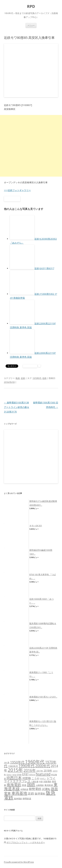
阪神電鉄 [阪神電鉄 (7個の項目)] (18, 799)
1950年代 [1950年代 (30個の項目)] (17, 762)
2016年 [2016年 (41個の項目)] (30, 770)
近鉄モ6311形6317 (44, 268)
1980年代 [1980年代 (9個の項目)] (13, 766)
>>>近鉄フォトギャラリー (17, 190)
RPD (31, 6)
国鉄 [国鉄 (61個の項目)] (31, 784)
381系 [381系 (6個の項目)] (7, 763)
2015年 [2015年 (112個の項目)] (15, 770)
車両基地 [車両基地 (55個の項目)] (19, 793)
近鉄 (23, 378)
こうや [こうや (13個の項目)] (35, 778)
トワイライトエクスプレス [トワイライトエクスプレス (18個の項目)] (30, 780)
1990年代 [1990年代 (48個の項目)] (27, 766)
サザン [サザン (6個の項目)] (43, 779)
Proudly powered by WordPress (19, 862)
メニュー (31, 25)
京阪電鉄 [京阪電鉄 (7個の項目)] (47, 781)
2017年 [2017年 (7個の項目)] (40, 771)
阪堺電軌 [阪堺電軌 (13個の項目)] (40, 794)
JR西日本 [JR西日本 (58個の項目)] (14, 778)
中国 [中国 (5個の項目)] (41, 782)
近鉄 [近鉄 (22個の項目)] (31, 793)
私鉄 (18, 378)
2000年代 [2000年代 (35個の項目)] (43, 766)
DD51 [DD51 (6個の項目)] (9, 775)
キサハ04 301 (36, 526)
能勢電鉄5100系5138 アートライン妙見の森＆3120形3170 (17, 407)
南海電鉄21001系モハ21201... (43, 697)
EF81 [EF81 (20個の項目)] (25, 774)
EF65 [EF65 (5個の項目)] (14, 775)
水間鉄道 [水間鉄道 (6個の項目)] (24, 789)
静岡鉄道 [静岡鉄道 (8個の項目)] (27, 799)
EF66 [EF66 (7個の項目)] (19, 775)
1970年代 (37, 378)
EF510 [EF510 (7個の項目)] (32, 775)
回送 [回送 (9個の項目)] (24, 785)
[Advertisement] (31, 146)
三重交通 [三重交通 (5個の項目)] (35, 782)
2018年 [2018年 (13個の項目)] (48, 771)
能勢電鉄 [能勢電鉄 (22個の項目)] (35, 789)
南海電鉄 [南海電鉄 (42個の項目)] (14, 785)
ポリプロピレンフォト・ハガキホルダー (26, 842)
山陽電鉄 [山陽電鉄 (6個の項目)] (40, 785)
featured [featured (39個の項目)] (43, 774)
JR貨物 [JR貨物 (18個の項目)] (27, 778)
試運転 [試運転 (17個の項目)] (46, 789)
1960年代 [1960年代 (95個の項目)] (35, 762)
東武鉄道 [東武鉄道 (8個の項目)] (49, 785)
